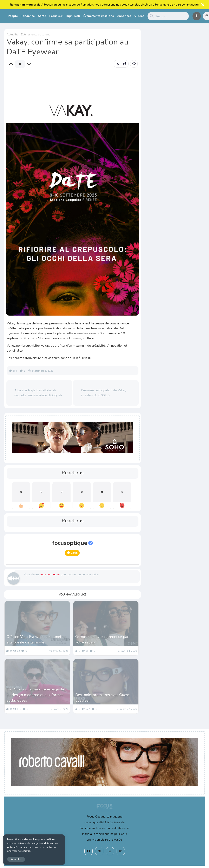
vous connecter (50, 574)
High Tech (73, 16)
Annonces (124, 16)
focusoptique (73, 543)
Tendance (28, 16)
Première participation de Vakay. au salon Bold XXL (104, 393)
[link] (134, 64)
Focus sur (56, 16)
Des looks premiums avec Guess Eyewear (102, 698)
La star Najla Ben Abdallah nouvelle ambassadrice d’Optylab (38, 393)
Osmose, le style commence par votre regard (102, 639)
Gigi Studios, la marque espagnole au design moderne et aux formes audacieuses (35, 695)
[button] (197, 16)
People (13, 16)
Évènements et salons (99, 16)
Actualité (13, 35)
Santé (42, 16)
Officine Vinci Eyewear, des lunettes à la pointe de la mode (36, 639)
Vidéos (139, 16)
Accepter (16, 859)
